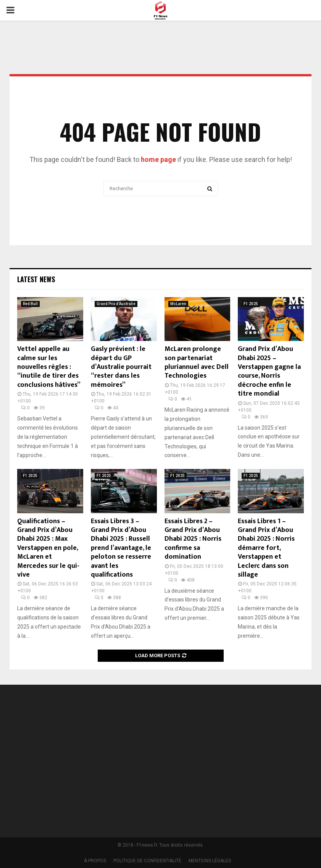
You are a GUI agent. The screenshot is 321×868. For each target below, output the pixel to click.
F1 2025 (251, 304)
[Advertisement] (245, 756)
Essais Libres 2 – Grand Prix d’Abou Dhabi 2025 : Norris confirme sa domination (193, 539)
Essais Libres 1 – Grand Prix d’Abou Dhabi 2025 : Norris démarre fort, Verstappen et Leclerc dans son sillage (266, 548)
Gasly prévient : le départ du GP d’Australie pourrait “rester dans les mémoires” (121, 367)
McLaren (178, 304)
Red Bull (30, 304)
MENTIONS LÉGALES (210, 861)
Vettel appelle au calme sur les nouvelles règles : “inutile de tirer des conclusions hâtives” (49, 367)
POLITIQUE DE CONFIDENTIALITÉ (147, 861)
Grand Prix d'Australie (116, 304)
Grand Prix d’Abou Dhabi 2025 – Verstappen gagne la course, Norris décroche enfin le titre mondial (269, 371)
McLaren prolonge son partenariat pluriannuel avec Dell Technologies (197, 362)
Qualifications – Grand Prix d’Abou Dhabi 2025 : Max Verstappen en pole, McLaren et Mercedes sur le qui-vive (48, 548)
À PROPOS (95, 861)
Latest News (36, 279)
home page (158, 159)
